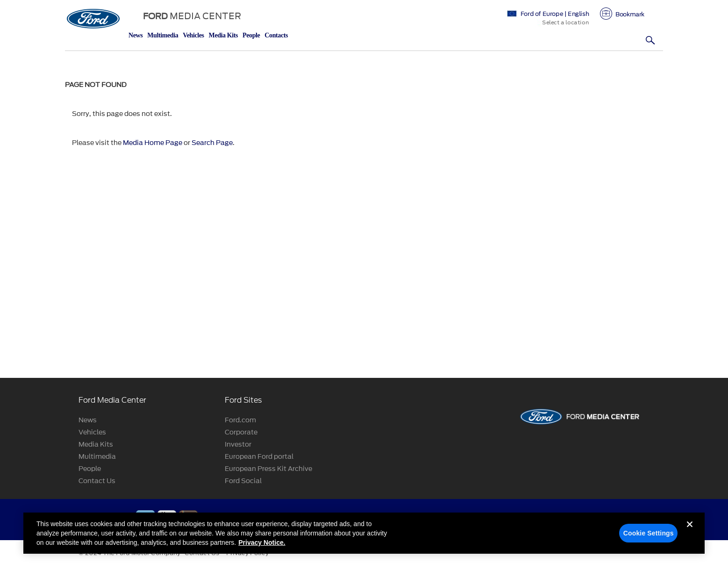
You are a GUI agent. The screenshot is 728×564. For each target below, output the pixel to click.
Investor (238, 445)
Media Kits (224, 35)
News (136, 35)
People (251, 35)
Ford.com (240, 420)
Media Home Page (153, 143)
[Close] (690, 539)
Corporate (241, 432)
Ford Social (243, 481)
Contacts (276, 35)
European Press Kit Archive (268, 469)
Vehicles (193, 35)
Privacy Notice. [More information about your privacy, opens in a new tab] (262, 550)
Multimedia (163, 35)
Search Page (212, 143)
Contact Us (97, 481)
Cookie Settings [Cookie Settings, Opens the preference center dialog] (649, 541)
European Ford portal (259, 457)
